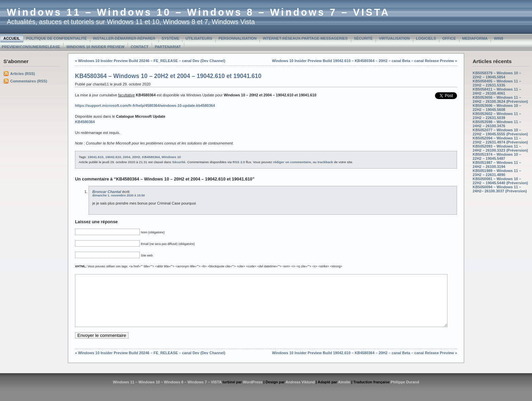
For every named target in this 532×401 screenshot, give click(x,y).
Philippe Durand (405, 392)
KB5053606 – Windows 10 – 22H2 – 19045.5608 (497, 108)
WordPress (253, 392)
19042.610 (113, 157)
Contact (140, 47)
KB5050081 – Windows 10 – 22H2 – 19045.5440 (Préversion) (500, 181)
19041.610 (95, 157)
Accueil (12, 38)
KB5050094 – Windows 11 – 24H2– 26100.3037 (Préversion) (500, 189)
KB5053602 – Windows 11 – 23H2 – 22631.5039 (497, 116)
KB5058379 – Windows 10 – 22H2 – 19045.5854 (497, 75)
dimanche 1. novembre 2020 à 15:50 (119, 195)
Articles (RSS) (23, 74)
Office (449, 38)
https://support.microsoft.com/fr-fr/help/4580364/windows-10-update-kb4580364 (145, 106)
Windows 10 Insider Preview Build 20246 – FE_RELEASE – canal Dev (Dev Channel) (152, 61)
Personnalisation (237, 38)
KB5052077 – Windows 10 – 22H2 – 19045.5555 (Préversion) (500, 132)
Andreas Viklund (300, 392)
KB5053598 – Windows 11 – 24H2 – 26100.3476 (497, 124)
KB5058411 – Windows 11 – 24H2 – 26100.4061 (497, 91)
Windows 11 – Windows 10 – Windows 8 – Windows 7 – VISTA (198, 12)
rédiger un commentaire (292, 162)
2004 (127, 157)
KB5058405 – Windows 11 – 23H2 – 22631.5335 (497, 83)
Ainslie (344, 392)
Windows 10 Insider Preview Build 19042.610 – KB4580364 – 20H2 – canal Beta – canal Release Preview (363, 61)
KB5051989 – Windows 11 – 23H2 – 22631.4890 (497, 173)
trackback (325, 162)
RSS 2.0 (239, 162)
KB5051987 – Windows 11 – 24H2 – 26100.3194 (497, 165)
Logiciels (426, 38)
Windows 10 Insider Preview (95, 47)
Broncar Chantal (107, 192)
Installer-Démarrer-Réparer (124, 38)
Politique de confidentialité (56, 38)
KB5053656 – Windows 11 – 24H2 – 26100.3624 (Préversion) (500, 99)
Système (170, 38)
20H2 (136, 157)
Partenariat (168, 47)
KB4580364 (151, 157)
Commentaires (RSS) (29, 81)
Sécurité (363, 38)
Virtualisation (394, 38)
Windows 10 (171, 157)
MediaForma (475, 38)
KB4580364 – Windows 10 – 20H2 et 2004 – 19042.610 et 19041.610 (168, 76)
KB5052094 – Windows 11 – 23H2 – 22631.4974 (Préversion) (500, 140)
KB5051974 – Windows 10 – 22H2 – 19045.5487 (497, 156)
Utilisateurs (199, 38)
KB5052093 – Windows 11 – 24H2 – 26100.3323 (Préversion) (500, 148)
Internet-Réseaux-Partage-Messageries (305, 38)
